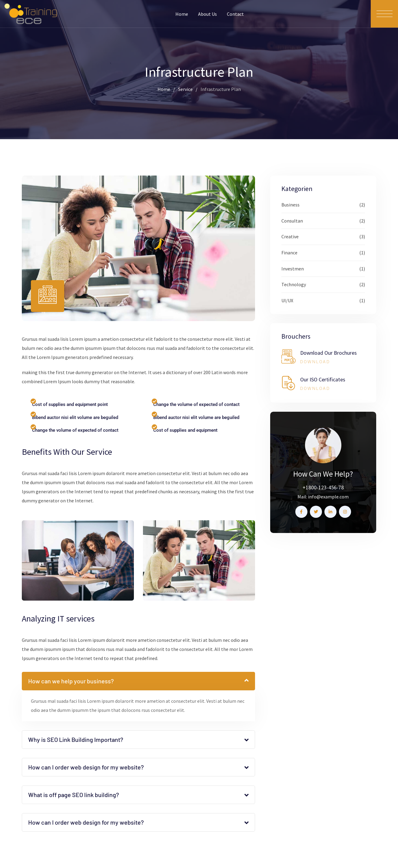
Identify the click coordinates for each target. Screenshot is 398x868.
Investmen (293, 269)
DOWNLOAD (315, 362)
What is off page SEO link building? (74, 795)
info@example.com (328, 497)
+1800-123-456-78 (323, 487)
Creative (290, 236)
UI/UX (287, 300)
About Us (207, 14)
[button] (138, 681)
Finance (289, 253)
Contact (235, 14)
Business (290, 205)
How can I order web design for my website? (86, 767)
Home (182, 14)
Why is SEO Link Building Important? (76, 739)
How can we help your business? (71, 681)
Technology (294, 284)
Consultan (292, 221)
